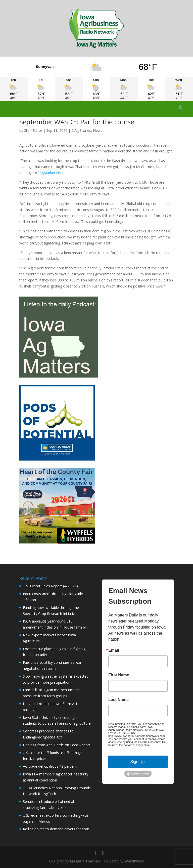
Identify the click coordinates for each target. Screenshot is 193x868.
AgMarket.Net (51, 173)
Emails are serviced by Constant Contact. (136, 747)
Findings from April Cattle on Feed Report (57, 745)
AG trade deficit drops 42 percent (50, 766)
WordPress (134, 861)
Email (114, 650)
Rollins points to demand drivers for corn (56, 829)
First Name (119, 675)
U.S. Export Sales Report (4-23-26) (50, 586)
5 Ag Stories (81, 130)
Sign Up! (138, 762)
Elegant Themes (85, 861)
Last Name (118, 700)
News (98, 130)
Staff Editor (33, 130)
